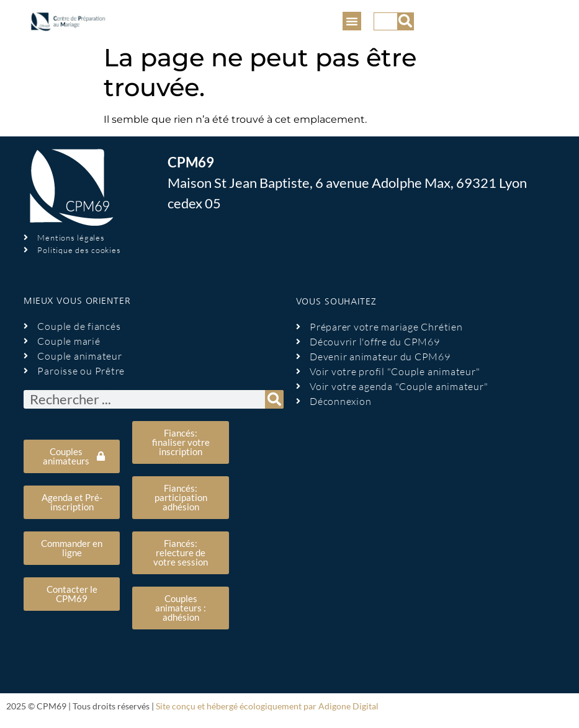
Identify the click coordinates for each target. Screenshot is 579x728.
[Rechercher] (405, 21)
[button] (352, 21)
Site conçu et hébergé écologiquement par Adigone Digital (267, 706)
